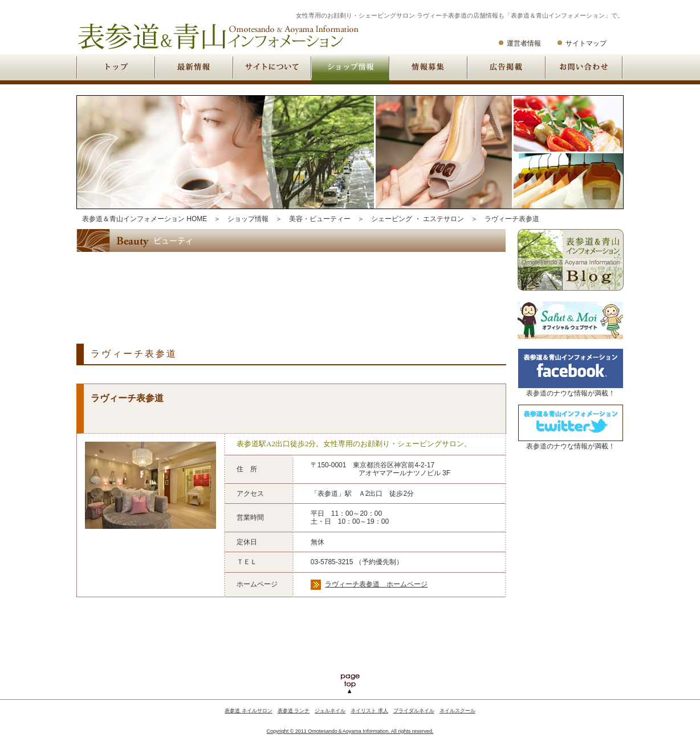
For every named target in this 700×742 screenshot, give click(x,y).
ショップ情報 (248, 219)
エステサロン (443, 219)
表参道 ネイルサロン (249, 711)
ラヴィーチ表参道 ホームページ (376, 584)
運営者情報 (524, 43)
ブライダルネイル (414, 711)
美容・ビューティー (320, 219)
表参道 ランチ (294, 711)
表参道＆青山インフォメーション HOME (145, 219)
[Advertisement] (284, 288)
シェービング (392, 219)
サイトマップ (586, 43)
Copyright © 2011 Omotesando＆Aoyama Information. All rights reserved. (350, 731)
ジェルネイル (330, 711)
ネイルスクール (457, 711)
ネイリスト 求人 (369, 711)
